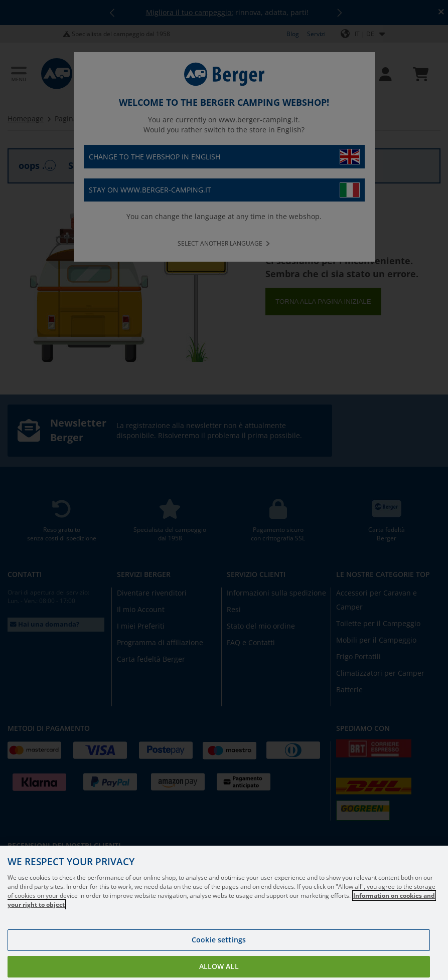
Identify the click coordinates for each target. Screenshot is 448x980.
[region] (224, 913)
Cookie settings (219, 940)
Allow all (219, 966)
